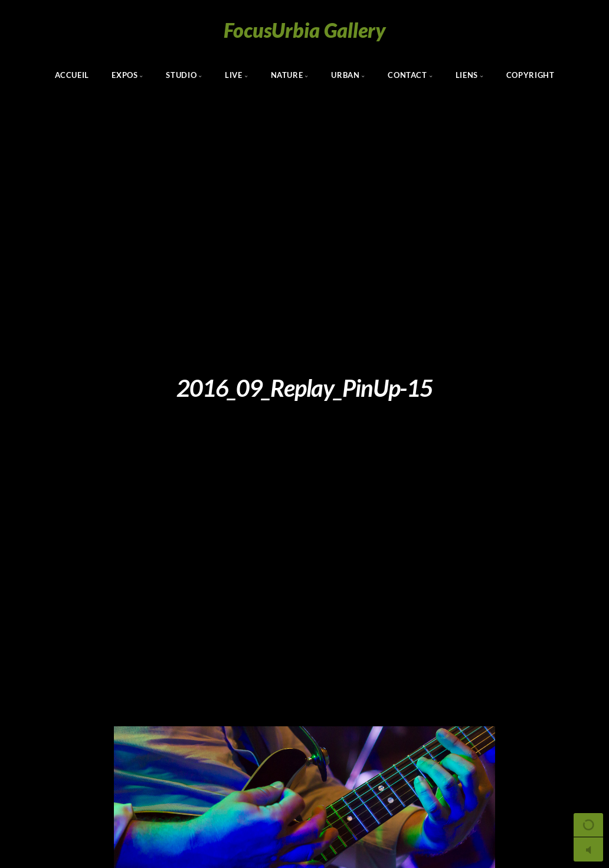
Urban (345, 75)
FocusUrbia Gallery (305, 30)
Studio (181, 75)
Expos (125, 75)
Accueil (72, 75)
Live (234, 75)
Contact (407, 75)
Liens (467, 75)
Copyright (531, 75)
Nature (287, 75)
